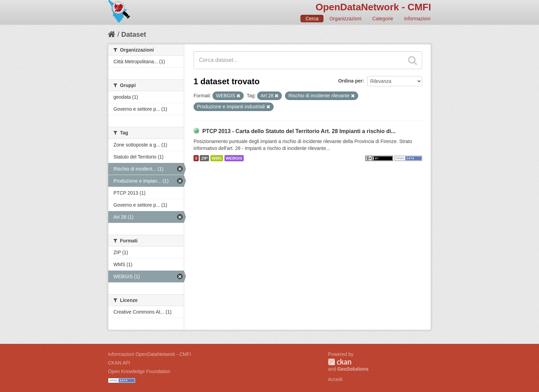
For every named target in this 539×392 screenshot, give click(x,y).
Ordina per (350, 81)
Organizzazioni (345, 19)
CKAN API (119, 363)
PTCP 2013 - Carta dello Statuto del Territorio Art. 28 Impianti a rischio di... (299, 131)
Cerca (312, 19)
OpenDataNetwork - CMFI (373, 7)
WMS (217, 158)
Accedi (335, 379)
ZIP (204, 158)
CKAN (340, 362)
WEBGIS (234, 158)
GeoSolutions (353, 369)
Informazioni (417, 19)
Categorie (383, 19)
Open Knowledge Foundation (139, 371)
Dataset (134, 34)
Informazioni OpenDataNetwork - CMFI (150, 354)
